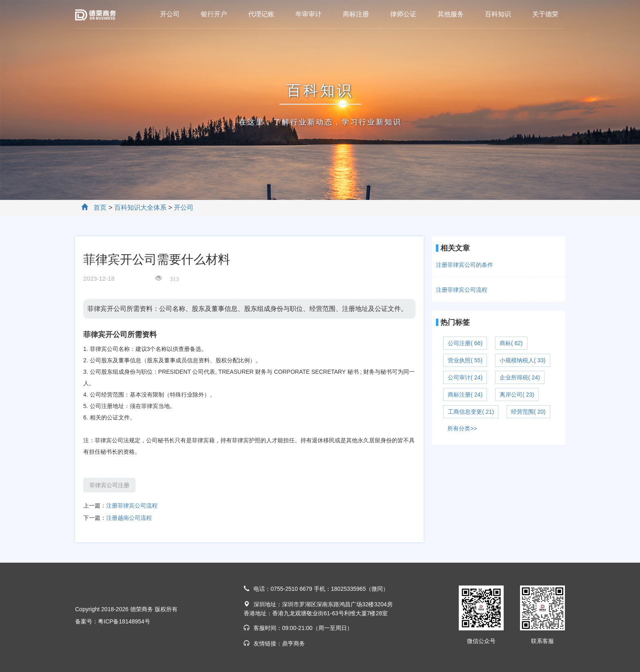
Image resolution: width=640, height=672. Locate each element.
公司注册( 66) (465, 343)
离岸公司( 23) (517, 395)
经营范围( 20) (528, 412)
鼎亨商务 (293, 643)
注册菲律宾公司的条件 (464, 265)
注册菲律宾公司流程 (132, 506)
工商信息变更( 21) (471, 412)
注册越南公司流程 (129, 518)
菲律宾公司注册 (109, 485)
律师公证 (403, 14)
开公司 (170, 14)
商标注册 (356, 14)
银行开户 (214, 14)
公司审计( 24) (465, 377)
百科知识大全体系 (140, 207)
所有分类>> (462, 428)
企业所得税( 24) (520, 377)
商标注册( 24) (465, 395)
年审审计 (309, 14)
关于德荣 (545, 14)
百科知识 (498, 14)
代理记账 (261, 14)
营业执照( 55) (465, 360)
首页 (100, 207)
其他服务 (451, 14)
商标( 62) (511, 343)
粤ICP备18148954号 (124, 621)
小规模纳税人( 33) (523, 360)
